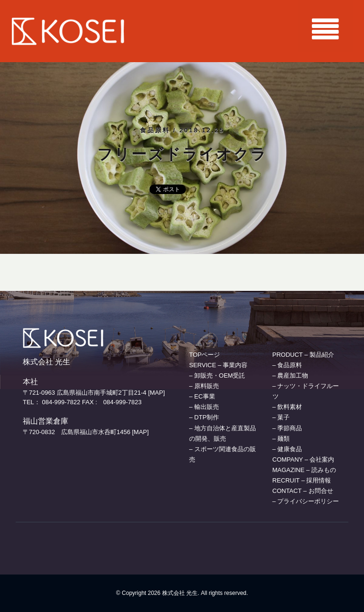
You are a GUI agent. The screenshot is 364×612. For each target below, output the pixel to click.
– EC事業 (202, 396)
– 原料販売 (204, 386)
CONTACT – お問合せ (303, 491)
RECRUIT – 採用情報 (302, 480)
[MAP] (156, 393)
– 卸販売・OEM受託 (217, 376)
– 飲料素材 (287, 407)
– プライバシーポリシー (306, 501)
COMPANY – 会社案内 (304, 459)
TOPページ (205, 355)
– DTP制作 (204, 417)
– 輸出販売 (204, 407)
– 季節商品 (287, 428)
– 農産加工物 (291, 376)
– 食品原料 (287, 365)
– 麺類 (281, 439)
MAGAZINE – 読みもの (304, 470)
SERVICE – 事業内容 (218, 365)
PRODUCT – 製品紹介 (304, 355)
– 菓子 (281, 417)
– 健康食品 (287, 449)
